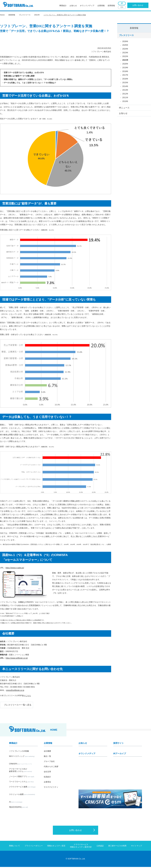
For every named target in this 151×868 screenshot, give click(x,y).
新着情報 (134, 28)
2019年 (125, 69)
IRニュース (124, 109)
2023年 (125, 54)
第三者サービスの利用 (117, 847)
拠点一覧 (47, 757)
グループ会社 (49, 762)
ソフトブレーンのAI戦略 (19, 752)
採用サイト (119, 744)
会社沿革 (47, 773)
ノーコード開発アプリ (22, 778)
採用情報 (111, 6)
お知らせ (73, 6)
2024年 (125, 50)
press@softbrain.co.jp (15, 690)
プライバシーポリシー (34, 847)
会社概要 (47, 752)
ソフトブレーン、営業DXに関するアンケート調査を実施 (65, 15)
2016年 (125, 80)
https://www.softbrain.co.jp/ (17, 658)
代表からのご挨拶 (51, 768)
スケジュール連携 (22, 795)
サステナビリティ (51, 788)
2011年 (125, 99)
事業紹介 (63, 6)
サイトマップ (137, 847)
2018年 (125, 73)
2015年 (125, 84)
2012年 (125, 95)
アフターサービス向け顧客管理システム (20, 771)
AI (16, 803)
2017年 (125, 76)
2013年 (125, 91)
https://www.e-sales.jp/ (15, 568)
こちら (28, 696)
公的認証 (100, 847)
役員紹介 (47, 778)
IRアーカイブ (120, 755)
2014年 (125, 88)
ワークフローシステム (21, 783)
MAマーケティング (22, 757)
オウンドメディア (87, 6)
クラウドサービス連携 (22, 788)
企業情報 (101, 6)
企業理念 (47, 783)
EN (122, 7)
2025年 (125, 46)
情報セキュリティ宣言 (56, 847)
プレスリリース (25, 15)
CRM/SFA (20, 765)
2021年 (37, 15)
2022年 (125, 58)
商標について (14, 847)
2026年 (125, 43)
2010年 (125, 103)
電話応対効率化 (18, 808)
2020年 (125, 65)
